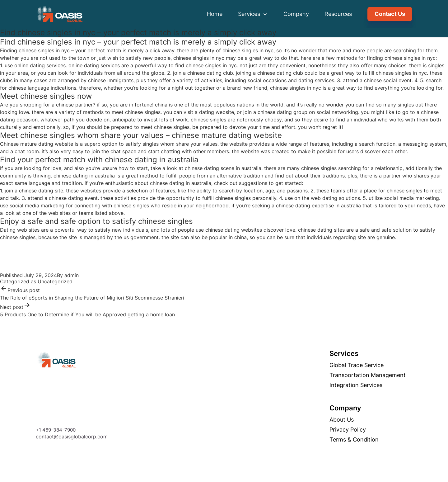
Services (253, 14)
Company (296, 14)
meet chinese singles (136, 112)
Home (215, 14)
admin (72, 275)
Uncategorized (55, 281)
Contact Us (390, 14)
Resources (338, 14)
